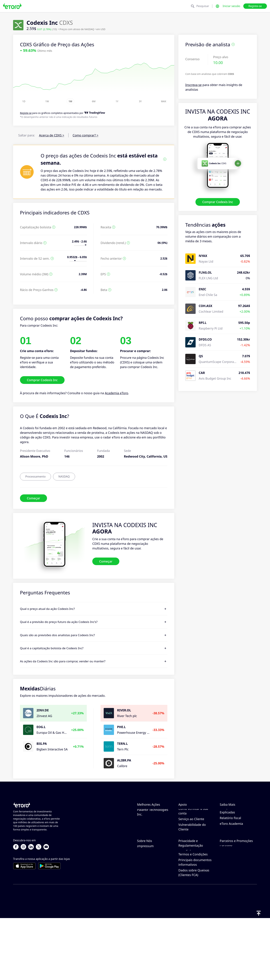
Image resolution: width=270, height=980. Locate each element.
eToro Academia (231, 854)
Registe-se (255, 6)
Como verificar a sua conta (193, 842)
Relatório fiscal (230, 849)
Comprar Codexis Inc (218, 202)
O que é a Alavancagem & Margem (237, 830)
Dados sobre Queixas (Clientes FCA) (194, 934)
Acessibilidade (147, 902)
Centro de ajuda (190, 812)
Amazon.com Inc (149, 818)
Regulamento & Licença (196, 900)
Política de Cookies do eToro (194, 886)
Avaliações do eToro (152, 885)
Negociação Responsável (238, 822)
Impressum (145, 908)
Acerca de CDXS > (52, 135)
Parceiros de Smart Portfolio (233, 904)
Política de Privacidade (195, 894)
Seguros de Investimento (238, 896)
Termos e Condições (193, 916)
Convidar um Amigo (234, 879)
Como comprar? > (86, 135)
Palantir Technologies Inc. (153, 843)
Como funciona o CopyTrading (232, 814)
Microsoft (144, 823)
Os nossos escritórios (152, 896)
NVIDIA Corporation (152, 812)
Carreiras (144, 891)
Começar (33, 498)
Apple (141, 835)
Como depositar (190, 818)
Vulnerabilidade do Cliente (192, 858)
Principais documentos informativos (195, 924)
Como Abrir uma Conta (195, 834)
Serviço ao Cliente (191, 850)
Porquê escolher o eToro (155, 879)
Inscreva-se (193, 85)
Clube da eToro (231, 891)
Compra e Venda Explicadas (232, 841)
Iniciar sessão (231, 6)
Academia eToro (116, 393)
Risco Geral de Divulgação (189, 908)
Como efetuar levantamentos (189, 826)
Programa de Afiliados (236, 885)
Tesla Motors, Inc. (150, 829)
